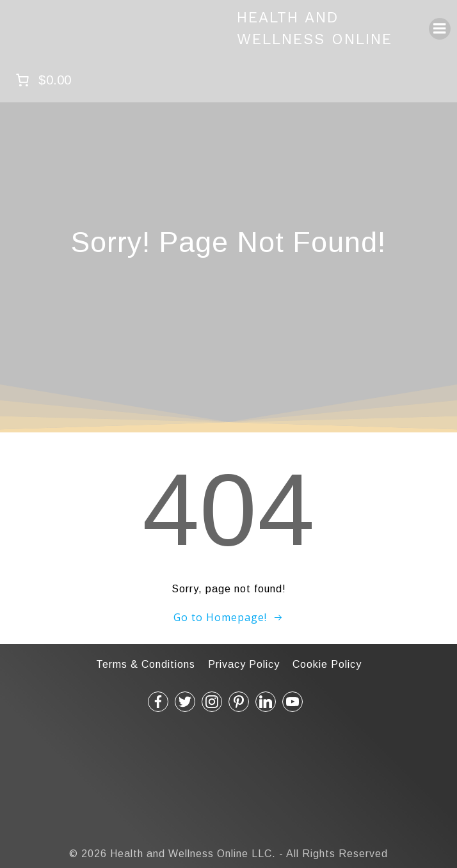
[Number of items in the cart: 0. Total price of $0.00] (42, 80)
